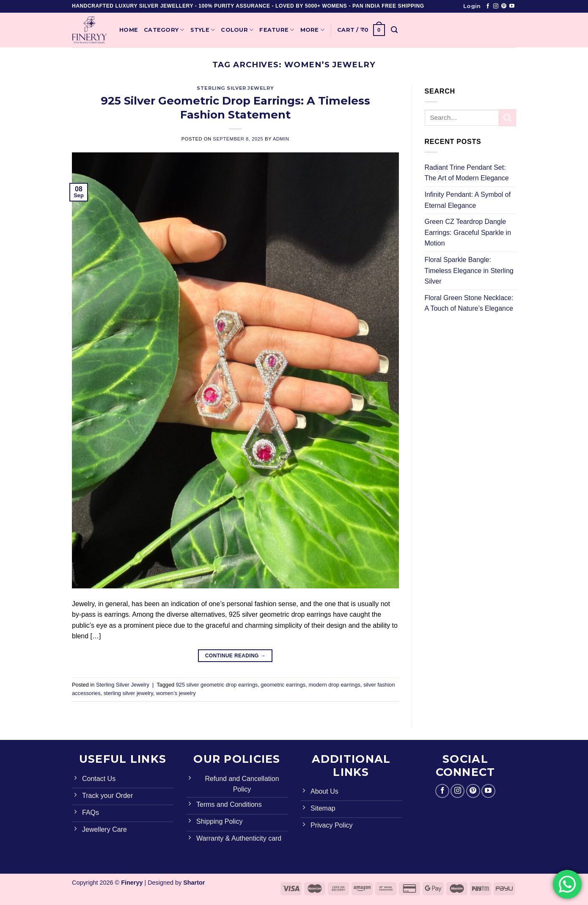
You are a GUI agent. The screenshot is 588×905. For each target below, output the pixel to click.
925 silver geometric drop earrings (217, 685)
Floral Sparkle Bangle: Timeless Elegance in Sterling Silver (469, 270)
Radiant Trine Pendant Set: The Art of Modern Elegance (467, 173)
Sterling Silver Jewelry (235, 88)
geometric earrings (283, 685)
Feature (277, 30)
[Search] (394, 30)
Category (164, 30)
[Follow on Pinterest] (504, 6)
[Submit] (508, 117)
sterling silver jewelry (128, 693)
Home (129, 30)
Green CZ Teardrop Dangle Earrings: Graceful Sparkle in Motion (468, 232)
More (312, 30)
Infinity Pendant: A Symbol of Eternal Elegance (468, 200)
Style (203, 30)
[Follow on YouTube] (512, 6)
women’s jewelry (176, 693)
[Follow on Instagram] (496, 6)
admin (281, 139)
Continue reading (235, 656)
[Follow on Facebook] (488, 6)
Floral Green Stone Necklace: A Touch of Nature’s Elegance (469, 303)
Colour (237, 30)
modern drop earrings (334, 685)
